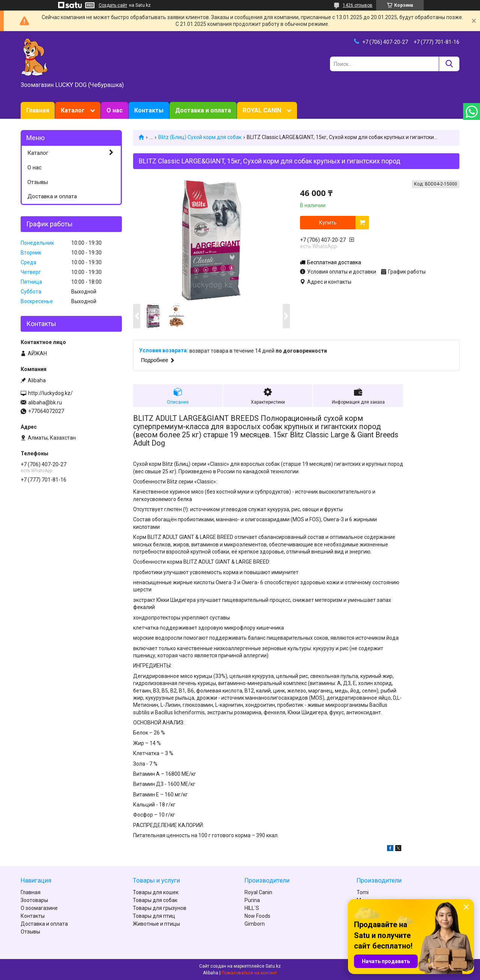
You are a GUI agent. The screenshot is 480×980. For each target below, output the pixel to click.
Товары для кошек (156, 892)
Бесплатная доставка (334, 262)
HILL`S (252, 908)
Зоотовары (34, 900)
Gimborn (255, 924)
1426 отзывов (358, 5)
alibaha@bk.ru (45, 402)
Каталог (73, 110)
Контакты (149, 110)
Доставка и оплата (203, 110)
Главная (38, 110)
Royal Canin (258, 892)
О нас (115, 110)
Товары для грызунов (160, 908)
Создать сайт (113, 5)
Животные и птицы (156, 924)
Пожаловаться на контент (249, 973)
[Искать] (449, 64)
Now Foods (257, 916)
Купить (328, 223)
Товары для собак (155, 900)
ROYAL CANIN (262, 110)
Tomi (363, 892)
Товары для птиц (154, 916)
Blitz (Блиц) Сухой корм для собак (200, 137)
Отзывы (38, 182)
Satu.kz (273, 966)
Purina (252, 900)
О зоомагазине (39, 908)
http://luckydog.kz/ (50, 393)
